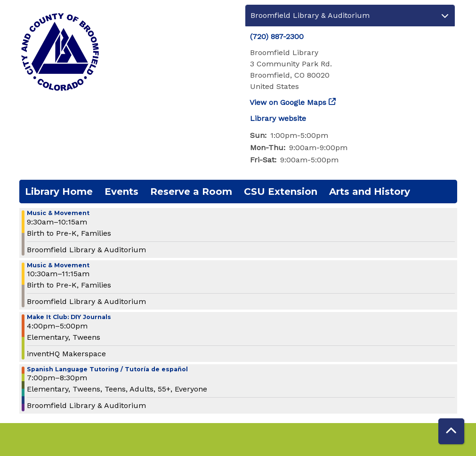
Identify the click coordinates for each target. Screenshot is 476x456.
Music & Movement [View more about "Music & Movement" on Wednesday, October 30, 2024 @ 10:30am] (58, 266)
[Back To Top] (451, 431)
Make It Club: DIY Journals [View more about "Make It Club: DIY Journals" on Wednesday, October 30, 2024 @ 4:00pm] (69, 317)
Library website (278, 118)
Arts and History (370, 192)
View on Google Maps (288, 102)
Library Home (59, 192)
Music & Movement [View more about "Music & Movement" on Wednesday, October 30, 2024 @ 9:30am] (58, 213)
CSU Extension (281, 192)
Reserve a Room (191, 192)
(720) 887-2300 (277, 36)
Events (121, 192)
